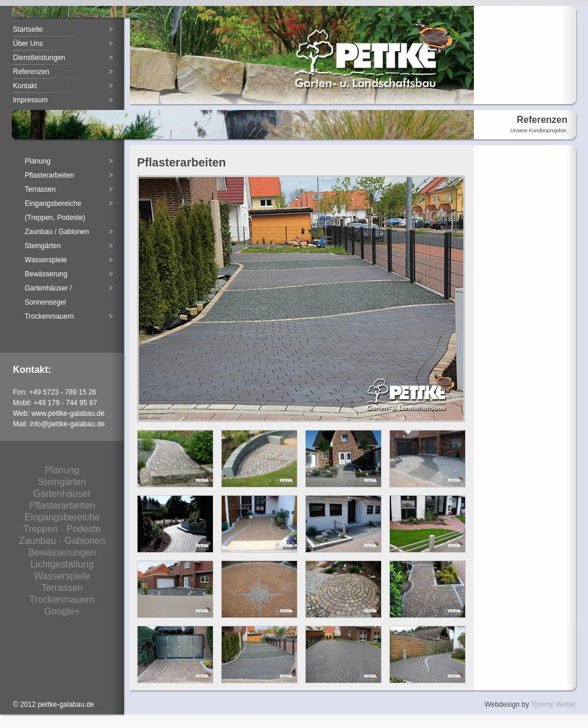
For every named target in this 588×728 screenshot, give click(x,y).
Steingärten (69, 246)
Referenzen (63, 72)
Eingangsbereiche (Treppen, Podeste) (69, 209)
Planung (69, 161)
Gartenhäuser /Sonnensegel (69, 294)
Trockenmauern (69, 316)
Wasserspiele (69, 260)
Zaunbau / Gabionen (69, 232)
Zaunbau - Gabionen (62, 541)
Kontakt (63, 86)
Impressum (63, 100)
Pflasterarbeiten (69, 175)
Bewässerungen (62, 552)
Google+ (62, 611)
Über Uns (63, 44)
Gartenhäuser (62, 494)
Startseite (63, 29)
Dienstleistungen (63, 58)
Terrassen (69, 189)
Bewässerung (69, 274)
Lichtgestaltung (62, 564)
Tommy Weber (554, 704)
